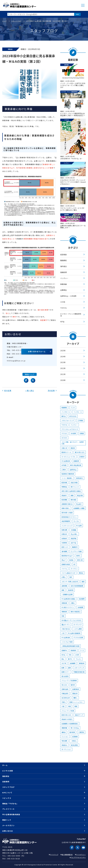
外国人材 (64, 448)
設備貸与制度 (66, 564)
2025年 (63, 351)
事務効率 (82, 663)
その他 (63, 302)
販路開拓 (63, 260)
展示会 (64, 416)
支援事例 (6, 782)
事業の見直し (66, 508)
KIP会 (62, 322)
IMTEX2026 (73, 416)
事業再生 (64, 487)
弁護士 (73, 603)
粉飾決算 (64, 530)
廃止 (63, 659)
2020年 (63, 380)
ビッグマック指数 (76, 551)
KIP (74, 564)
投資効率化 (80, 478)
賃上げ (64, 560)
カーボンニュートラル (68, 457)
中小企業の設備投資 (74, 633)
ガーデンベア (78, 625)
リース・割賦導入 (67, 478)
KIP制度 (64, 465)
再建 (63, 590)
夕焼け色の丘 (66, 629)
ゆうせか (64, 438)
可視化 (64, 702)
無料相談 (73, 500)
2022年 (63, 368)
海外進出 (63, 266)
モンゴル (76, 521)
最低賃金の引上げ (67, 556)
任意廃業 (75, 737)
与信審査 (73, 530)
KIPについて (7, 793)
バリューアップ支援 (68, 711)
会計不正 (73, 543)
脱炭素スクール (66, 452)
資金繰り (64, 495)
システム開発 (78, 629)
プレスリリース (8, 809)
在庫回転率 (76, 689)
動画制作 (75, 547)
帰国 (76, 706)
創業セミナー (66, 672)
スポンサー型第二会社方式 (70, 581)
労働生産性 (65, 693)
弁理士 (64, 577)
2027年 (64, 663)
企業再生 (63, 290)
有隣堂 (82, 433)
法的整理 (80, 607)
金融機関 (73, 663)
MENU (83, 5)
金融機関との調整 (79, 508)
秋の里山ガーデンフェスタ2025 (71, 620)
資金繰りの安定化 (67, 719)
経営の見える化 (66, 715)
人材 (63, 633)
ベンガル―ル (78, 412)
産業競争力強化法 (67, 504)
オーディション (66, 749)
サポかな (63, 308)
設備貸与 (64, 650)
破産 (83, 581)
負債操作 (64, 538)
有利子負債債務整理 (77, 586)
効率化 (78, 556)
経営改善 (64, 482)
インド (73, 408)
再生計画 (80, 495)
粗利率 (73, 685)
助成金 (71, 560)
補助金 (64, 732)
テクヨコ (64, 433)
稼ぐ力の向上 (75, 728)
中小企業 (79, 526)
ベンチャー (64, 278)
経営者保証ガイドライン (69, 517)
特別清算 (64, 741)
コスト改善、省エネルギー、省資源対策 (73, 443)
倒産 (63, 616)
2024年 (63, 357)
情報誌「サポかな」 (10, 804)
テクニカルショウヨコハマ (70, 429)
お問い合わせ (8, 831)
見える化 (64, 685)
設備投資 (63, 272)
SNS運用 (73, 433)
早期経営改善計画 (79, 672)
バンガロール (66, 412)
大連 (63, 706)
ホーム (5, 765)
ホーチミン (74, 569)
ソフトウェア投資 (67, 642)
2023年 (63, 362)
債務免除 (64, 612)
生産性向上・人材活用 (68, 296)
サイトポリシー (81, 855)
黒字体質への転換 (67, 513)
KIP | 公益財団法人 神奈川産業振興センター (20, 5)
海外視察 (72, 732)
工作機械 (80, 420)
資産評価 (73, 538)
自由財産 (71, 590)
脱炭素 (73, 448)
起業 (69, 668)
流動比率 (75, 693)
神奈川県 (80, 560)
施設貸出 (6, 776)
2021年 (63, 374)
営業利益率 (65, 689)
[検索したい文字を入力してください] (41, 14)
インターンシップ (67, 526)
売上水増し (74, 534)
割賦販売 (73, 650)
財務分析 (64, 534)
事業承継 (63, 284)
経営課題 (64, 500)
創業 (63, 668)
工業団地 (81, 732)
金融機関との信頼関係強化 (70, 724)
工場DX (64, 470)
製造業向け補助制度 (68, 474)
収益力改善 (74, 482)
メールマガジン (8, 825)
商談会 (81, 573)
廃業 (72, 495)
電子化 (70, 659)
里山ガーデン (66, 625)
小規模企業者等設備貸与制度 (70, 646)
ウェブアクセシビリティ (78, 857)
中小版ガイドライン (68, 607)
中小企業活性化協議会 (68, 599)
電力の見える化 (80, 452)
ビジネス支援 (8, 771)
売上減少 (79, 504)
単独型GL (64, 745)
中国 (69, 706)
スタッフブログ (16, 21)
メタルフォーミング (68, 420)
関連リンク (7, 820)
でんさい (78, 659)
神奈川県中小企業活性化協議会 (71, 491)
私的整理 (82, 599)
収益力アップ (79, 715)
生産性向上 (73, 470)
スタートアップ (79, 668)
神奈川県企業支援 (76, 465)
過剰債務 (64, 586)
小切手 (77, 655)
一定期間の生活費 (67, 594)
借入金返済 (65, 676)
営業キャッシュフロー (76, 702)
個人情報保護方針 (67, 855)
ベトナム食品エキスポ (68, 573)
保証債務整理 (66, 521)
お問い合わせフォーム (37, 351)
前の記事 (7, 391)
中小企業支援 (66, 461)
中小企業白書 (66, 637)
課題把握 (64, 728)
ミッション (65, 737)
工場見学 (82, 457)
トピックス (7, 798)
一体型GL (74, 741)
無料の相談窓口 (76, 612)
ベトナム (64, 569)
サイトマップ (54, 855)
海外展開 (64, 551)
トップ (4, 21)
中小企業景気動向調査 (11, 814)
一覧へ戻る (30, 391)
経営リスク (65, 547)
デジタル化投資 (78, 637)
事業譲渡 (64, 603)
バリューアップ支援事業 (69, 680)
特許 (71, 577)
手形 (70, 655)
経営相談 (63, 255)
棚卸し (76, 698)
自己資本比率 (66, 698)
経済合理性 (74, 745)
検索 (77, 14)
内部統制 (64, 543)
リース (82, 650)
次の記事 (52, 391)
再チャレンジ (75, 487)
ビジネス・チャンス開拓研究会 (71, 315)
